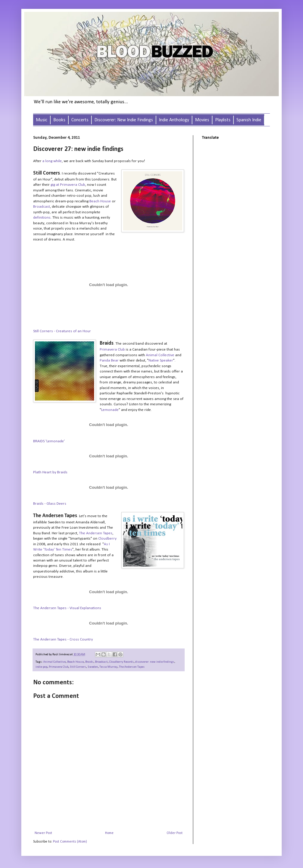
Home (109, 833)
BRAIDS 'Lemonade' (49, 441)
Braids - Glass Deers (50, 504)
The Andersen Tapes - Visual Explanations (67, 608)
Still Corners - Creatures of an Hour (62, 331)
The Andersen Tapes (132, 667)
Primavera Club (59, 667)
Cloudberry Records (121, 662)
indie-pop (41, 667)
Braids (89, 662)
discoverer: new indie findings (155, 662)
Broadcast (101, 662)
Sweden (93, 667)
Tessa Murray (108, 667)
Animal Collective (54, 662)
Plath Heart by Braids (50, 472)
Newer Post (43, 833)
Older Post (175, 833)
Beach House (75, 662)
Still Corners (78, 667)
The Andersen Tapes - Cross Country (63, 639)
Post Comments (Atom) (70, 842)
